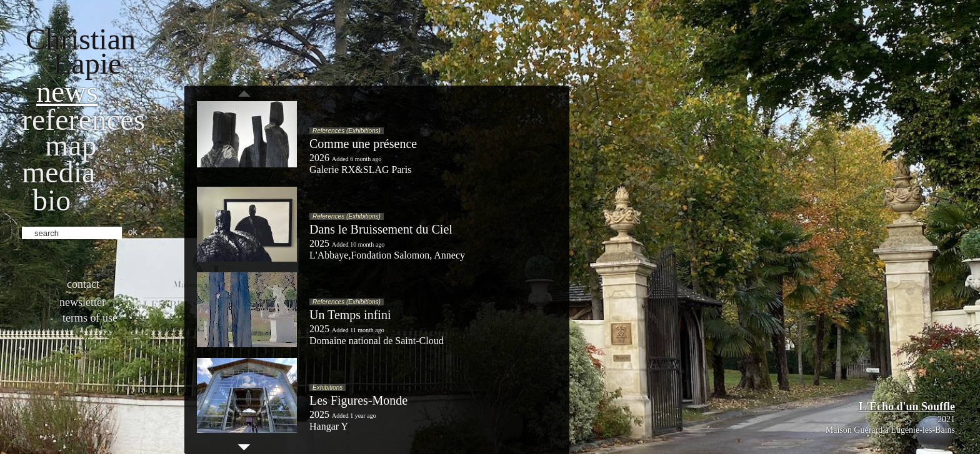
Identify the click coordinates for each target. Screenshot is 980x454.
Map (71, 145)
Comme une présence (363, 144)
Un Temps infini (350, 315)
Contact (83, 284)
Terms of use (90, 318)
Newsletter (82, 302)
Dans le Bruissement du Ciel (381, 229)
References (83, 120)
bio (52, 200)
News (67, 91)
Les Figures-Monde (358, 400)
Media (58, 172)
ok (133, 232)
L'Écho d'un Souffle (907, 407)
